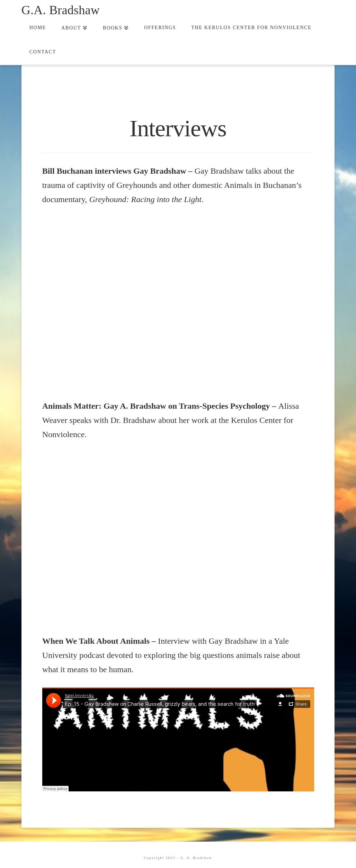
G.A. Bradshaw (61, 10)
